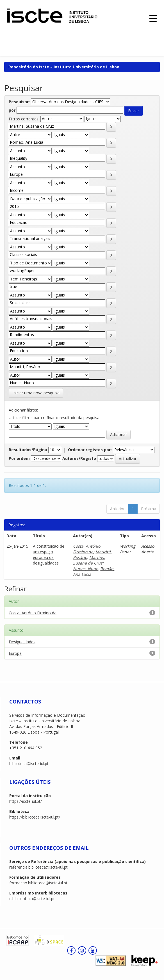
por (12, 110)
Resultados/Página (28, 450)
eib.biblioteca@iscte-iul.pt (32, 899)
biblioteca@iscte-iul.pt (29, 764)
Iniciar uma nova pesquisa (36, 393)
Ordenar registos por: (90, 450)
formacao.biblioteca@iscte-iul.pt (38, 883)
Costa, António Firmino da (87, 549)
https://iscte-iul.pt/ (26, 801)
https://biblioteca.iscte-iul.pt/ (35, 817)
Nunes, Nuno (86, 569)
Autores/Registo (79, 458)
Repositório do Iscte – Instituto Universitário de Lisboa (64, 67)
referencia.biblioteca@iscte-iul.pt (38, 867)
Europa (15, 653)
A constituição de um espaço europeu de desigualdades (49, 555)
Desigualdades (22, 642)
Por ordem (19, 458)
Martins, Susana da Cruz (89, 560)
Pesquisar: (19, 102)
